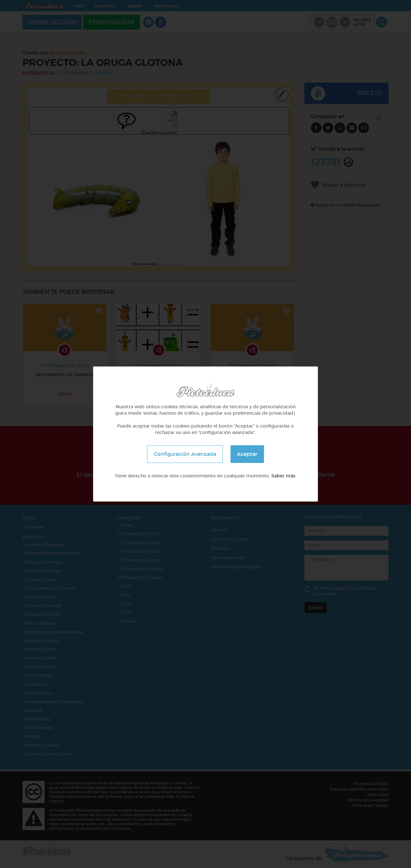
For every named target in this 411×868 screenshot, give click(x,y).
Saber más (283, 476)
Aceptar (247, 454)
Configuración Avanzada (185, 454)
